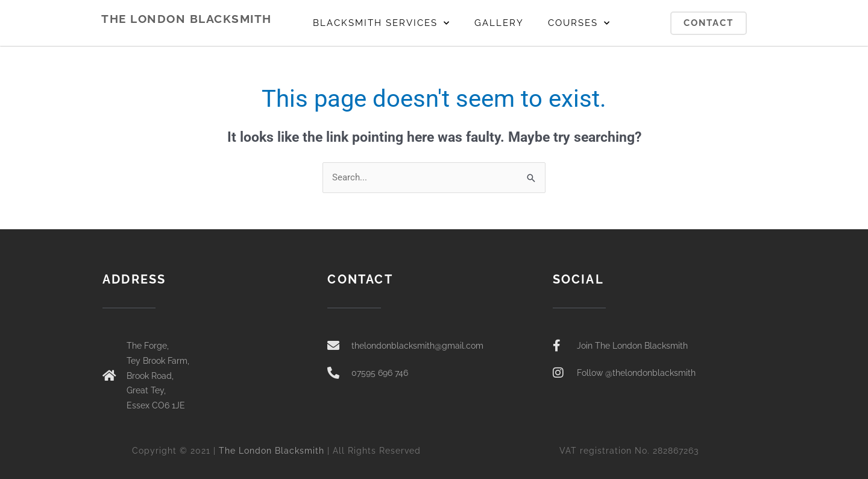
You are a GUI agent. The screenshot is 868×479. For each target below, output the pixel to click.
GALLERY (499, 23)
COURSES (579, 23)
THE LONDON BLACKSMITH (187, 19)
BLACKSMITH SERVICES (382, 23)
